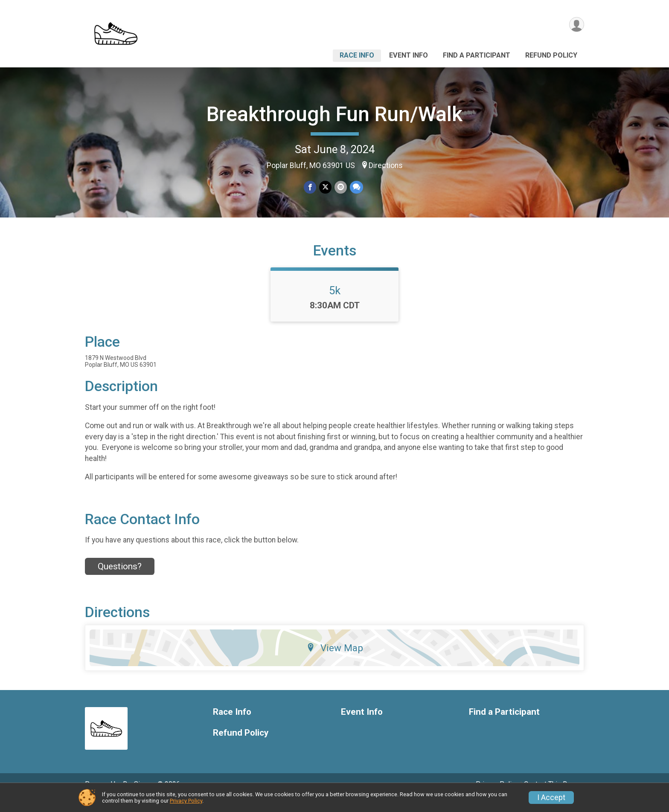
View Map (335, 660)
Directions (386, 165)
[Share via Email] (340, 187)
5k (335, 302)
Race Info (357, 55)
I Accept (551, 797)
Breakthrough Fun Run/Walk (334, 114)
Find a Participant (477, 55)
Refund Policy (551, 55)
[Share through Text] (356, 187)
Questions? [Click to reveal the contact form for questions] (120, 578)
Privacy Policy (186, 801)
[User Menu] (576, 25)
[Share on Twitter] (325, 187)
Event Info (409, 55)
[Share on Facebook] (310, 187)
